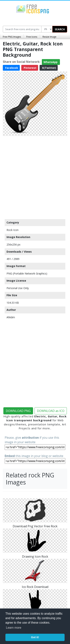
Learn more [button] (14, 628)
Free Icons (32, 37)
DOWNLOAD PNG (18, 411)
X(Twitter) (49, 68)
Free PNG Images (12, 37)
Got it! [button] (35, 637)
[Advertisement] (35, 177)
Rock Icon (13, 230)
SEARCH (60, 29)
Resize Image (49, 37)
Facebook (11, 68)
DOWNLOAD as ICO (51, 411)
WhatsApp (51, 62)
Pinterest (30, 68)
